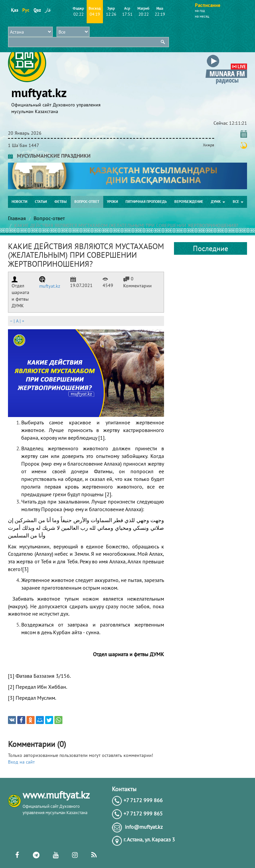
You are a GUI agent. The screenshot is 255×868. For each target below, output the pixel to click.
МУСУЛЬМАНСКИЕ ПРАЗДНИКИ (49, 156)
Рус (26, 10)
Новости (19, 202)
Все (238, 202)
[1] (101, 438)
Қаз (14, 10)
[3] (25, 569)
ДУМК (218, 202)
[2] (108, 494)
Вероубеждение (189, 202)
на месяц (202, 16)
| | (17, 321)
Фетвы (61, 202)
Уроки (112, 202)
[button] (226, 56)
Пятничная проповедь (146, 202)
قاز (48, 10)
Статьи (41, 202)
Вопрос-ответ (87, 202)
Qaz (37, 10)
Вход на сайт (21, 762)
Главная (17, 218)
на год (200, 11)
